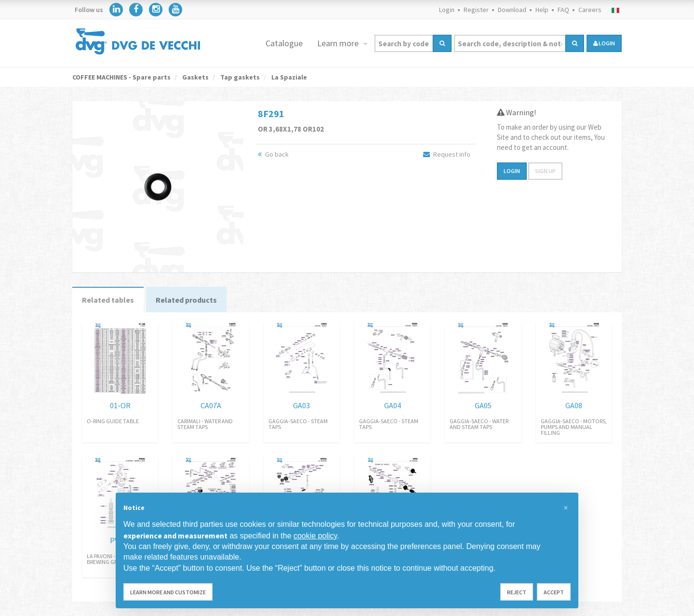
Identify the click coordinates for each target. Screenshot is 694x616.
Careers (590, 10)
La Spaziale (288, 77)
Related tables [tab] (108, 300)
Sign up (545, 171)
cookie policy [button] (315, 536)
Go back (273, 154)
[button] (566, 508)
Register (476, 10)
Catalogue (284, 43)
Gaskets (195, 77)
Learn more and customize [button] (168, 592)
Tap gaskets (239, 77)
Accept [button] (554, 592)
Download (512, 10)
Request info (447, 154)
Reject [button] (517, 592)
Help (542, 10)
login (604, 43)
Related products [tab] (186, 300)
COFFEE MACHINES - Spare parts (121, 77)
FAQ (563, 10)
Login (447, 10)
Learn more (339, 43)
